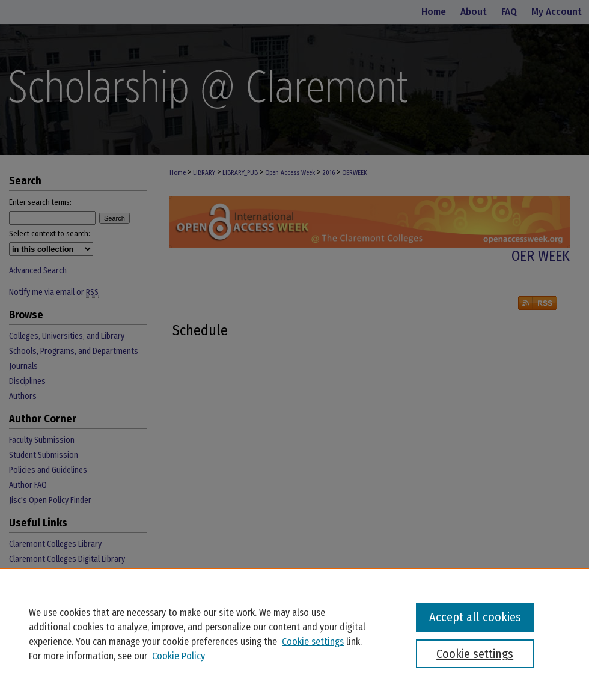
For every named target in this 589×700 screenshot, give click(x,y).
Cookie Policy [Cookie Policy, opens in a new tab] (179, 656)
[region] (294, 634)
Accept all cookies (475, 617)
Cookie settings (313, 641)
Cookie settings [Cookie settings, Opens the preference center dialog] (475, 654)
